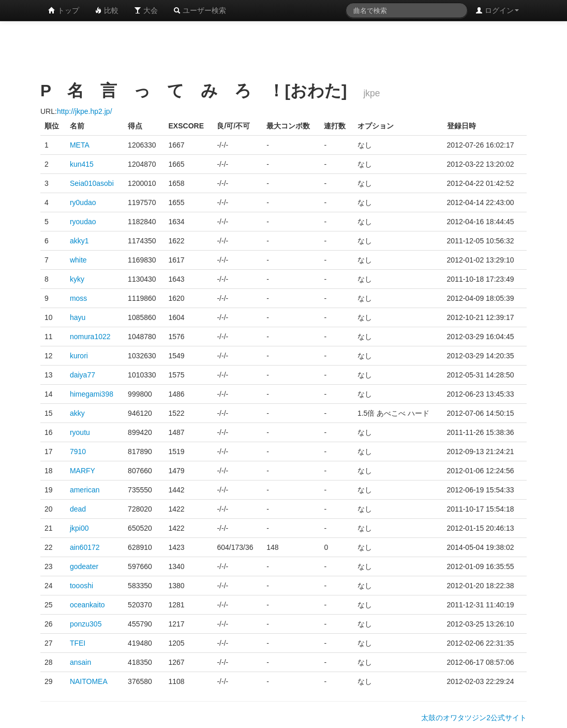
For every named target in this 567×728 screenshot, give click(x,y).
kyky (77, 279)
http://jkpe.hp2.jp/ (85, 111)
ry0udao (83, 202)
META (80, 145)
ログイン (497, 10)
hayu (78, 317)
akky (77, 413)
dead (78, 509)
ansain (80, 662)
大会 (146, 10)
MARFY (83, 471)
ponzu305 (86, 624)
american (85, 490)
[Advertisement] (283, 49)
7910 (78, 452)
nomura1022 (90, 337)
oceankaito (87, 605)
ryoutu (80, 432)
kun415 (82, 164)
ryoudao (83, 222)
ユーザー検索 (200, 10)
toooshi (81, 586)
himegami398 (92, 394)
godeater (84, 566)
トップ (64, 10)
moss (78, 298)
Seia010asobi (92, 183)
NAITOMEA (89, 681)
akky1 (79, 241)
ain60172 (85, 547)
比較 (107, 10)
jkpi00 (79, 528)
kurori (79, 356)
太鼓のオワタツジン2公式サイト (474, 718)
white (78, 260)
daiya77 (83, 375)
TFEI (78, 643)
